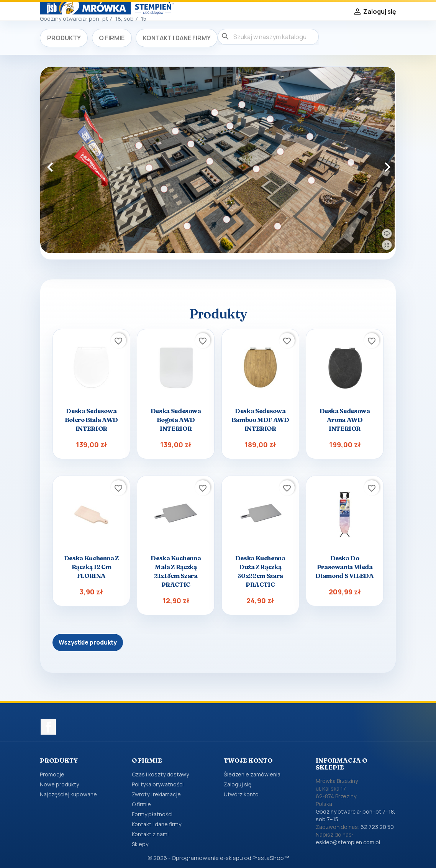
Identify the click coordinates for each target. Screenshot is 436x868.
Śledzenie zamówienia (252, 774)
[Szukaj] (268, 37)
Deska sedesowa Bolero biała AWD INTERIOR (91, 420)
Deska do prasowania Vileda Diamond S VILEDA (344, 567)
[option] (218, 160)
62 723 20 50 (377, 827)
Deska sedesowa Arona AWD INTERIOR (345, 420)
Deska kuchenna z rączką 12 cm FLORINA (91, 567)
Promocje (52, 774)
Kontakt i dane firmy (177, 38)
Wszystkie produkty (88, 642)
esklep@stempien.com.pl (348, 842)
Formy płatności (152, 814)
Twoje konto (248, 760)
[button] (67, 163)
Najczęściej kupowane (68, 794)
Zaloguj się (238, 784)
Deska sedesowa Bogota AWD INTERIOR (176, 420)
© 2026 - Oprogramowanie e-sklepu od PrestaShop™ (218, 858)
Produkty (64, 38)
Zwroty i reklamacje (156, 794)
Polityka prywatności (158, 784)
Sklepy (140, 844)
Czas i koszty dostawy (160, 774)
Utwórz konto (241, 794)
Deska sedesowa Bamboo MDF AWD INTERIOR (260, 420)
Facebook (48, 727)
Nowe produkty (59, 784)
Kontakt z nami (150, 834)
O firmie (112, 38)
